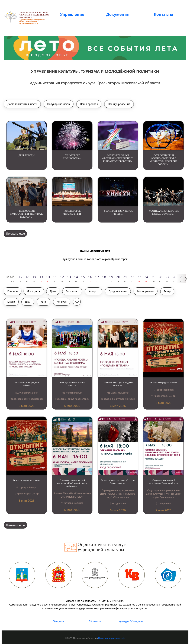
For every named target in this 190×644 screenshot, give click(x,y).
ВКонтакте (95, 621)
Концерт (94, 291)
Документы (118, 14)
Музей (11, 302)
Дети (53, 291)
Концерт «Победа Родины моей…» (73, 384)
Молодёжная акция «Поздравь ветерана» (118, 384)
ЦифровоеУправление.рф (111, 638)
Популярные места (59, 104)
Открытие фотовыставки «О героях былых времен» (118, 482)
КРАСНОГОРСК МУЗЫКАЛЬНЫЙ (72, 212)
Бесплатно (72, 291)
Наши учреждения (119, 104)
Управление (72, 14)
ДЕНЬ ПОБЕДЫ (26, 155)
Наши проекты (89, 104)
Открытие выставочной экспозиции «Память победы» (163, 482)
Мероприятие (146, 291)
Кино (43, 302)
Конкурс (62, 302)
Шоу (28, 302)
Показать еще (15, 234)
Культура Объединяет (132, 621)
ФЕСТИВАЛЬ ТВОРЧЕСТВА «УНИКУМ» (118, 212)
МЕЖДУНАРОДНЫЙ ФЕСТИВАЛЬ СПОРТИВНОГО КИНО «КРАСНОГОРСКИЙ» (118, 158)
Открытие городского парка (164, 382)
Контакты (164, 14)
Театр (167, 291)
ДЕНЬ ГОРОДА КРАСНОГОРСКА (72, 157)
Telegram (58, 621)
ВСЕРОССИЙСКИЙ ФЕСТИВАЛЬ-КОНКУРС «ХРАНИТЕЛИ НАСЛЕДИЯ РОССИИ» (164, 160)
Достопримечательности (22, 104)
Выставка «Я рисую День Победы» (27, 384)
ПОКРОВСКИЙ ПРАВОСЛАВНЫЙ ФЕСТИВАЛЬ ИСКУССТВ (26, 214)
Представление (118, 291)
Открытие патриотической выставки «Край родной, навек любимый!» (72, 483)
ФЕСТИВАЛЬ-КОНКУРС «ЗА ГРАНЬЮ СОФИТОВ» (164, 212)
